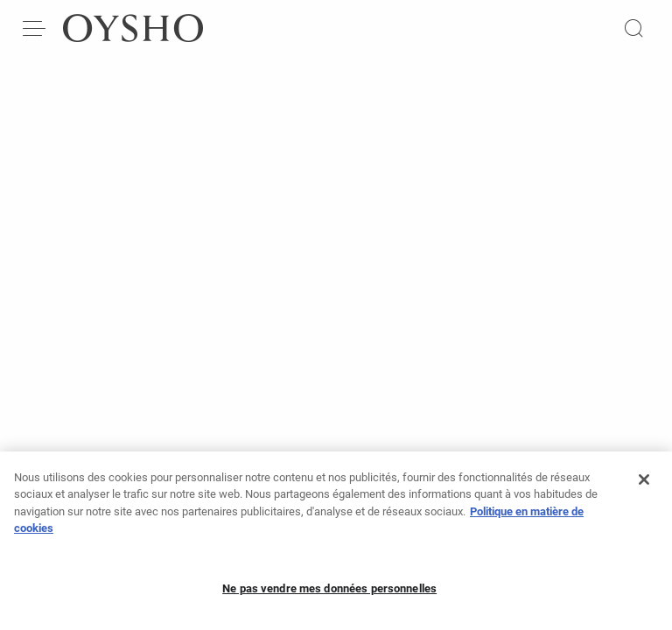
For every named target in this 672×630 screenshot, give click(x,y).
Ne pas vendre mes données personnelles (329, 594)
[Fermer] (644, 485)
